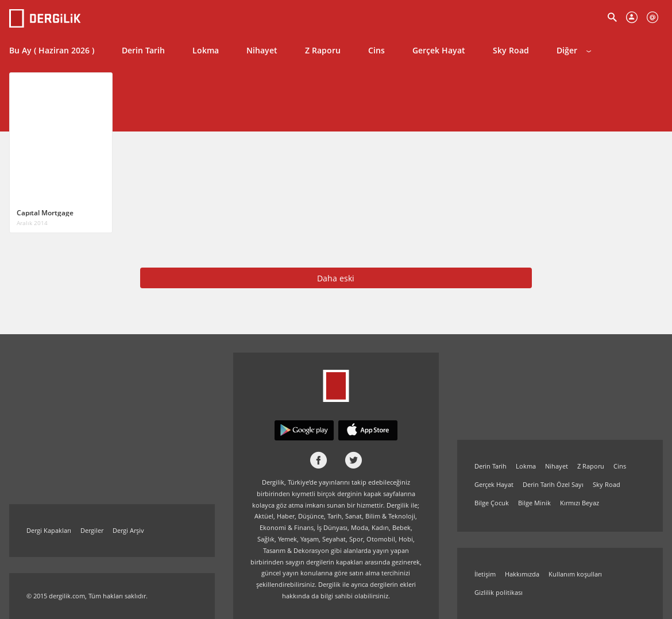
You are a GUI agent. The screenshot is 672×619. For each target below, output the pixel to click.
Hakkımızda (522, 574)
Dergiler (92, 530)
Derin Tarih (143, 50)
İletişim (485, 574)
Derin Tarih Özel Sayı (553, 484)
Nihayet (262, 50)
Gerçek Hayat (439, 50)
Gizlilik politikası (499, 592)
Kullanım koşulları (575, 574)
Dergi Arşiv (128, 530)
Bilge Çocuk (492, 503)
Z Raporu (323, 50)
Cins (376, 50)
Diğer (574, 50)
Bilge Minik (534, 503)
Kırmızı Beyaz (580, 503)
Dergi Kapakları (49, 530)
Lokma (206, 50)
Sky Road (511, 50)
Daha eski (336, 278)
